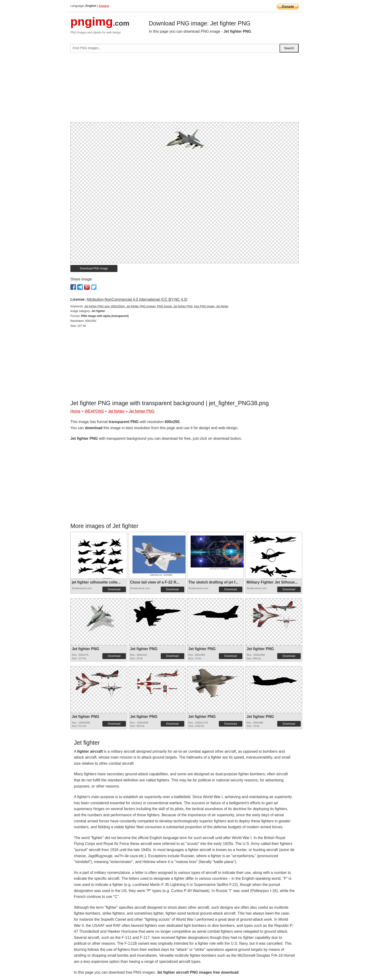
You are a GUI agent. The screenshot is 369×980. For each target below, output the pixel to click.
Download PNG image (94, 268)
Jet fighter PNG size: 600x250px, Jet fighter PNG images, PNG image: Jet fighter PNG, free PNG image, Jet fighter (156, 306)
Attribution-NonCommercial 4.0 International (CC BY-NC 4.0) (137, 299)
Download (114, 589)
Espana (104, 6)
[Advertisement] (184, 89)
